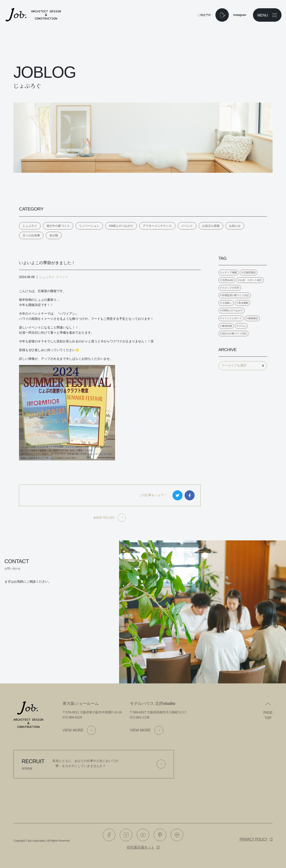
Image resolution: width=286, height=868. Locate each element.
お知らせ (235, 226)
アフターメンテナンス (157, 226)
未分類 (54, 235)
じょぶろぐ (30, 226)
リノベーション (89, 226)
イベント (187, 226)
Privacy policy (253, 839)
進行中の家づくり (58, 226)
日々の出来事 (31, 235)
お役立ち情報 (211, 226)
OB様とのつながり (121, 226)
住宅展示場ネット (141, 847)
